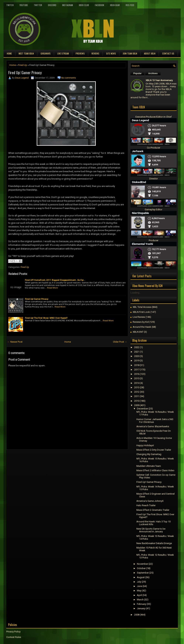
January (141, 608)
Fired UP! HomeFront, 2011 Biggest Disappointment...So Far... (55, 280)
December (142, 409)
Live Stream (63, 53)
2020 (137, 356)
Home (9, 53)
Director (154, 179)
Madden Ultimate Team (149, 466)
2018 (137, 365)
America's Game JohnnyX (150, 501)
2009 (137, 405)
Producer (154, 240)
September (143, 573)
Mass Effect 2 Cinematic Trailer (153, 510)
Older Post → (120, 342)
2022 (137, 347)
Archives (153, 73)
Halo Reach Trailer (146, 505)
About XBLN (150, 53)
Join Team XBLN (130, 53)
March (140, 600)
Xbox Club (84, 5)
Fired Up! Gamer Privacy (25, 72)
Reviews (95, 53)
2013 (137, 387)
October (141, 568)
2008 (137, 615)
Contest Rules (14, 637)
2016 (137, 374)
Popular (138, 73)
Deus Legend (22, 78)
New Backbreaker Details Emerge (154, 543)
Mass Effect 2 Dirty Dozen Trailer (154, 450)
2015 (137, 378)
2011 (137, 396)
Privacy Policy (13, 632)
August (141, 577)
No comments (69, 78)
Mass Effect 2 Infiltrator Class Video (155, 470)
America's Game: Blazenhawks (153, 426)
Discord (52, 5)
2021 (137, 352)
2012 (137, 392)
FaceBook (99, 5)
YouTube (24, 5)
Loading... (136, 293)
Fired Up (23, 65)
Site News (111, 53)
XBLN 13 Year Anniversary (159, 80)
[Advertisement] (49, 458)
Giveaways (46, 53)
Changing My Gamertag (149, 454)
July (139, 582)
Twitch (10, 5)
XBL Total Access (142, 307)
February (142, 604)
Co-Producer (154, 148)
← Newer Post (15, 342)
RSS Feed (130, 5)
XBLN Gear (115, 5)
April (139, 595)
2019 (137, 361)
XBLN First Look (141, 312)
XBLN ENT (138, 332)
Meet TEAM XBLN (26, 53)
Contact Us (168, 53)
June (140, 586)
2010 (137, 401)
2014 (137, 383)
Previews (80, 53)
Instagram (68, 5)
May (139, 591)
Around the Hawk (142, 327)
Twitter (38, 5)
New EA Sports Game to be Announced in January (151, 530)
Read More (52, 288)
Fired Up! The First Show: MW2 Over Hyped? (46, 318)
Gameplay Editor (153, 209)
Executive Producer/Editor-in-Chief (154, 117)
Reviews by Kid (141, 322)
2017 (137, 370)
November (142, 564)
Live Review (139, 317)
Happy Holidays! (145, 445)
